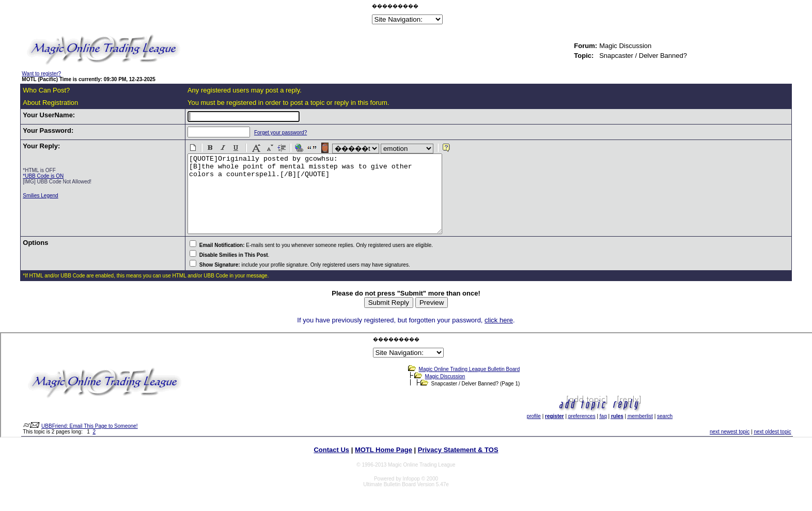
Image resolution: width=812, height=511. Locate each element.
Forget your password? (271, 133)
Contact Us (331, 465)
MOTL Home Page (384, 465)
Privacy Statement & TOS (458, 465)
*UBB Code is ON (43, 176)
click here (499, 336)
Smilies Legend (40, 196)
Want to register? (41, 74)
